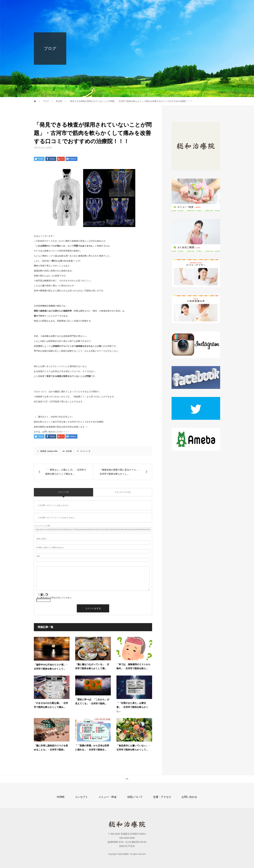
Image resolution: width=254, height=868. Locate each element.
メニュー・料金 (137, 6)
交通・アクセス (185, 6)
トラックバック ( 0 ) (123, 492)
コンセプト (115, 6)
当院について (161, 6)
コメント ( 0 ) (63, 492)
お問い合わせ (209, 6)
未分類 (49, 148)
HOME (97, 6)
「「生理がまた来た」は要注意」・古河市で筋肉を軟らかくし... (132, 707)
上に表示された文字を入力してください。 (55, 598)
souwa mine (52, 451)
